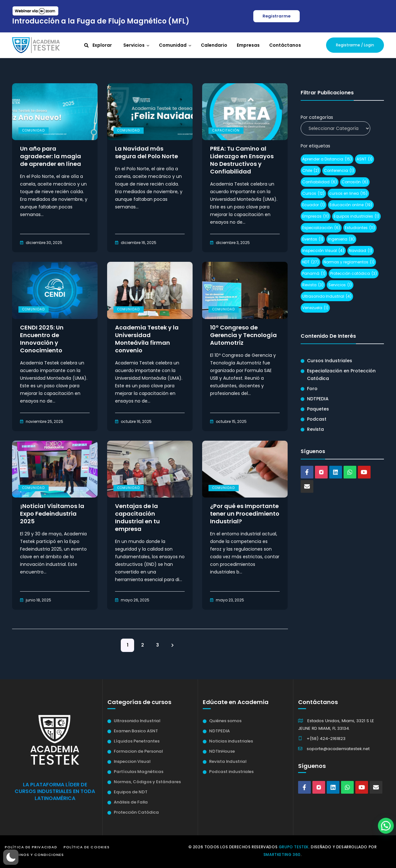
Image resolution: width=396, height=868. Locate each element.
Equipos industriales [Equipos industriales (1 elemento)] (356, 216)
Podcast (317, 419)
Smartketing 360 (282, 854)
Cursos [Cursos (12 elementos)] (313, 193)
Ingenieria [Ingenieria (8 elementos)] (341, 239)
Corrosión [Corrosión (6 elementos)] (355, 182)
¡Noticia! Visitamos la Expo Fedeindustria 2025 (52, 514)
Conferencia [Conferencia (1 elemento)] (339, 171)
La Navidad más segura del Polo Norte (147, 153)
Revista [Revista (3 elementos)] (313, 285)
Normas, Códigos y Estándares (147, 782)
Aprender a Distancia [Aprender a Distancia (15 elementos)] (327, 159)
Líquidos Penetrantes (137, 741)
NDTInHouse (222, 751)
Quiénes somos (225, 721)
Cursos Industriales (330, 361)
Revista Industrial (228, 761)
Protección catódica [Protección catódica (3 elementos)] (354, 274)
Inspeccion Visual (132, 761)
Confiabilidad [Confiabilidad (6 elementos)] (320, 182)
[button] (11, 857)
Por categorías (317, 117)
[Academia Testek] (36, 45)
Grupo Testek (294, 847)
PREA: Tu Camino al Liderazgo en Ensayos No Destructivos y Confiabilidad (242, 160)
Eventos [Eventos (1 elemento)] (313, 239)
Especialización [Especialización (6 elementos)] (321, 228)
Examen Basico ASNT (136, 731)
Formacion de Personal (138, 751)
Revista (315, 429)
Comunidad (34, 130)
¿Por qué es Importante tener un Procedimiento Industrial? (245, 514)
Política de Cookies (87, 847)
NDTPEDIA (318, 399)
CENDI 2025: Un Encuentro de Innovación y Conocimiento (42, 339)
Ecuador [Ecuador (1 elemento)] (314, 205)
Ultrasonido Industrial (137, 721)
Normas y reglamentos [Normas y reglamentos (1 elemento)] (349, 262)
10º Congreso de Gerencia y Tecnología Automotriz (243, 335)
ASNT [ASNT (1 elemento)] (365, 159)
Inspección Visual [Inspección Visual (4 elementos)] (323, 251)
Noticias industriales (231, 741)
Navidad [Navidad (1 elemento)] (361, 251)
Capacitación (226, 130)
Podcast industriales (231, 772)
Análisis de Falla (131, 802)
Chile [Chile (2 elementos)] (311, 171)
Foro (312, 389)
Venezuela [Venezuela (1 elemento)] (315, 308)
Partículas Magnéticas (139, 772)
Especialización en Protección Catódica (341, 375)
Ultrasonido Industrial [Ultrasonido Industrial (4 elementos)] (327, 296)
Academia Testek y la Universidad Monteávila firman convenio (147, 339)
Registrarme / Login (355, 45)
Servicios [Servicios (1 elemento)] (340, 285)
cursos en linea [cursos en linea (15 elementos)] (348, 193)
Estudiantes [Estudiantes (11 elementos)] (360, 228)
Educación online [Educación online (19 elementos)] (351, 205)
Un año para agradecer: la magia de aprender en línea (51, 156)
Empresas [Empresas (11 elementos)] (316, 216)
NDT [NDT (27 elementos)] (311, 262)
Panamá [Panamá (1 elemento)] (314, 274)
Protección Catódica (136, 812)
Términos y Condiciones (36, 855)
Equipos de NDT (131, 792)
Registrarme (277, 16)
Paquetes (318, 409)
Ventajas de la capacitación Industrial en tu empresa (137, 518)
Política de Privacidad (31, 847)
